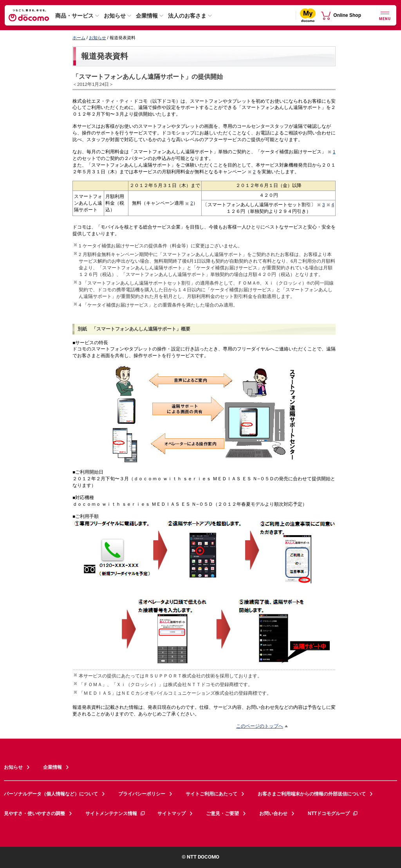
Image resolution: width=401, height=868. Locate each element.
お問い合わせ (273, 814)
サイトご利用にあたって (211, 794)
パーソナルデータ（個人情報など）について (51, 794)
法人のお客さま (187, 16)
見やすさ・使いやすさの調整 (34, 814)
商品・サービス (74, 16)
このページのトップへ (260, 726)
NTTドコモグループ (333, 814)
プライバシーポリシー (142, 794)
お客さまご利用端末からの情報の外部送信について (312, 794)
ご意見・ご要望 (222, 814)
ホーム (79, 38)
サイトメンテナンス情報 (116, 814)
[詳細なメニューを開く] (385, 15)
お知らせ (115, 16)
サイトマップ (172, 814)
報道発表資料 (105, 56)
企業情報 (147, 16)
